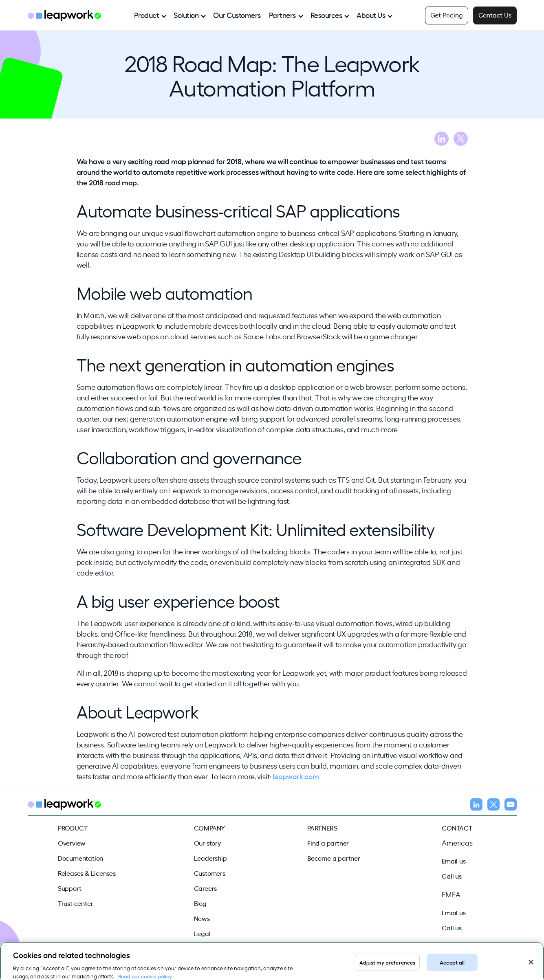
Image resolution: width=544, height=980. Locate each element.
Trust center (76, 903)
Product (147, 15)
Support (70, 888)
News (202, 918)
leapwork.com (296, 776)
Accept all (452, 966)
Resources (326, 15)
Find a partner (328, 843)
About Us (371, 15)
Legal (202, 933)
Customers (210, 873)
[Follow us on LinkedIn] (476, 806)
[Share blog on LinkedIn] (442, 140)
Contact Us (495, 15)
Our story (207, 843)
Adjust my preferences (388, 966)
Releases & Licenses (87, 873)
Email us (454, 861)
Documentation (80, 858)
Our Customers (237, 15)
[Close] (531, 966)
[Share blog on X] (461, 140)
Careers (206, 888)
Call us (452, 876)
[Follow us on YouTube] (511, 806)
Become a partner (334, 858)
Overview (72, 843)
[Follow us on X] (493, 806)
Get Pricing (447, 15)
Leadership (210, 858)
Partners (282, 15)
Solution (186, 15)
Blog (200, 903)
